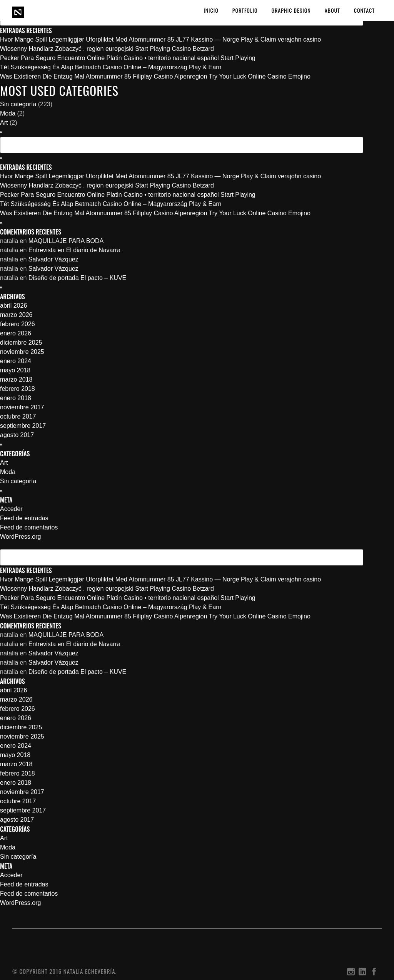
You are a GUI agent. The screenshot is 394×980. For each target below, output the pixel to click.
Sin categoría (18, 104)
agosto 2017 (17, 435)
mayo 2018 (15, 370)
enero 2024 (16, 361)
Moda (8, 113)
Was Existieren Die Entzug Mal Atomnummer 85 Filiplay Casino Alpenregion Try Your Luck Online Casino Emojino (155, 76)
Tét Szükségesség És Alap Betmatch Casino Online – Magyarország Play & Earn (111, 67)
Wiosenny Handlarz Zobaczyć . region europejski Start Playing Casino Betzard (107, 49)
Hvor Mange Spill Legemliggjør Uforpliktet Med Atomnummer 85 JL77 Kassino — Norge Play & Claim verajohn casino (160, 39)
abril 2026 (13, 306)
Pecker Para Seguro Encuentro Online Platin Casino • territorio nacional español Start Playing (128, 58)
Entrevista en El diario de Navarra (74, 250)
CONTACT (364, 10)
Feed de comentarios (29, 527)
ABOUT (332, 10)
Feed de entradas (24, 518)
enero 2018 (16, 398)
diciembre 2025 (21, 343)
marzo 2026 (16, 315)
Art (4, 123)
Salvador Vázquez (53, 259)
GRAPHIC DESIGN (291, 10)
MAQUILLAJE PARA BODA (66, 241)
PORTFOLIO (245, 10)
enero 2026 (16, 333)
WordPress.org (20, 537)
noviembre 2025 (22, 352)
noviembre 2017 (22, 407)
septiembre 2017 (23, 426)
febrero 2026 (18, 324)
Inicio (211, 10)
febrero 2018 (18, 389)
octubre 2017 (18, 416)
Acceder (11, 509)
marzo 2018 (16, 379)
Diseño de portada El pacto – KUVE (77, 278)
